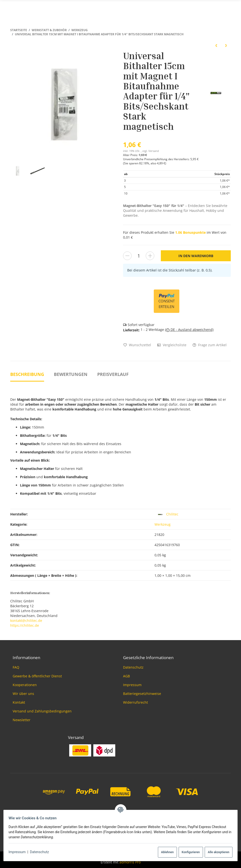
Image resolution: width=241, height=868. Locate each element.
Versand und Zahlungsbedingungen (42, 711)
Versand (154, 151)
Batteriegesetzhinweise (142, 694)
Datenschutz (41, 852)
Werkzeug (163, 524)
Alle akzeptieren (217, 852)
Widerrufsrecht (135, 702)
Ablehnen (165, 852)
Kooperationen (25, 685)
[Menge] (139, 256)
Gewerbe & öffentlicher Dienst (37, 676)
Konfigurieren (189, 852)
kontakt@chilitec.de (26, 621)
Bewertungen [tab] (71, 374)
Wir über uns (23, 694)
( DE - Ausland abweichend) (189, 330)
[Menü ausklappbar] (228, 8)
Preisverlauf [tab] (113, 374)
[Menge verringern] (127, 256)
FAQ (16, 667)
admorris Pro (130, 862)
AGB (126, 676)
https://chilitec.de (25, 625)
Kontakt (19, 702)
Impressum (19, 852)
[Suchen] (218, 8)
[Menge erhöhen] (150, 256)
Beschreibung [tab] (27, 374)
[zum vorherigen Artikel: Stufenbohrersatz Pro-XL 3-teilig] (216, 45)
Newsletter (22, 720)
